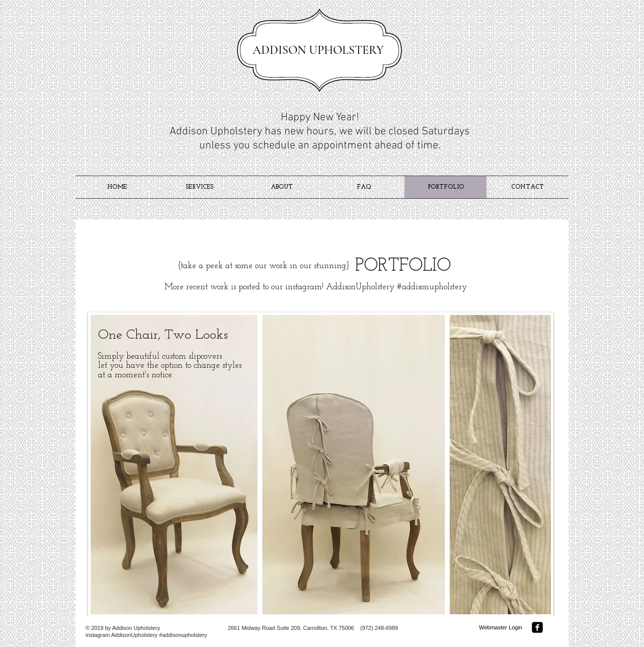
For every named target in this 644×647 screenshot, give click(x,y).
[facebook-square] (537, 627)
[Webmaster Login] (501, 628)
